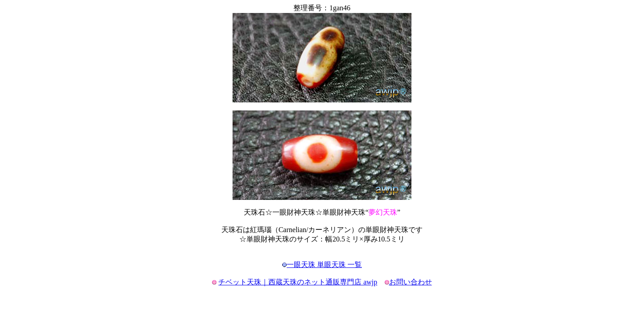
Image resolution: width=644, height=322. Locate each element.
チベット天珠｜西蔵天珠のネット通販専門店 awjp (298, 282)
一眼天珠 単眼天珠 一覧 (324, 265)
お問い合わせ (411, 282)
